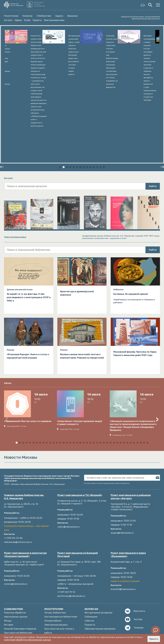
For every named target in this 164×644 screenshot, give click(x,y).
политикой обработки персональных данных (27, 640)
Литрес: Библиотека (55, 540)
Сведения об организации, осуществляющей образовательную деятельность (140, 18)
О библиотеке (44, 16)
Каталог (8, 20)
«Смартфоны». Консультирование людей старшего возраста (79, 350)
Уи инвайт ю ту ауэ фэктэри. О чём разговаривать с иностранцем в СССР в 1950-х (29, 225)
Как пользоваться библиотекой (61, 544)
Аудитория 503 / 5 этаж (70, 357)
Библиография (52, 564)
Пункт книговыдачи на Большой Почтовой (78, 482)
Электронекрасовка (54, 20)
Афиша (18, 20)
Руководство (11, 568)
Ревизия (10, 277)
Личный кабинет (53, 548)
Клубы (27, 20)
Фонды (8, 548)
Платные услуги (12, 564)
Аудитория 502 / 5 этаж (17, 354)
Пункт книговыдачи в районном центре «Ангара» (131, 424)
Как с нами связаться (15, 576)
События (89, 548)
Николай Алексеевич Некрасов (20, 556)
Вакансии (73, 16)
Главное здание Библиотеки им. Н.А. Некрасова (24, 424)
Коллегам (27, 16)
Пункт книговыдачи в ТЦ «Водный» (80, 423)
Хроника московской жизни (20, 217)
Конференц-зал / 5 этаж (122, 363)
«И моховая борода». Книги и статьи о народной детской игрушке (28, 283)
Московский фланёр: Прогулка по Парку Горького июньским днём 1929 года (135, 281)
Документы (10, 572)
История (9, 552)
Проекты (37, 20)
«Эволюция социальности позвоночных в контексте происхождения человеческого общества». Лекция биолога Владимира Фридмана (133, 353)
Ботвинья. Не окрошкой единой (131, 221)
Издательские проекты (16, 580)
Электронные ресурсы (56, 552)
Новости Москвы (53, 613)
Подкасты (118, 217)
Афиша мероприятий (55, 568)
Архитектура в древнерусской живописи (77, 221)
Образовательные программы (100, 556)
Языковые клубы (53, 572)
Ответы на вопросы (55, 592)
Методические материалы (98, 540)
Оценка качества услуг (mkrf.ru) (61, 604)
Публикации (91, 544)
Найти (153, 114)
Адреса (59, 16)
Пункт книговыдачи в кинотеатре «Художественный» (25, 482)
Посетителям (11, 16)
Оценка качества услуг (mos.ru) (61, 609)
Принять (154, 639)
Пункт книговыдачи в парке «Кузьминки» (128, 482)
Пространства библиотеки (18, 560)
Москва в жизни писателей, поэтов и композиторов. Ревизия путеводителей (82, 283)
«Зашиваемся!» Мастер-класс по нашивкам (28, 349)
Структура (10, 584)
